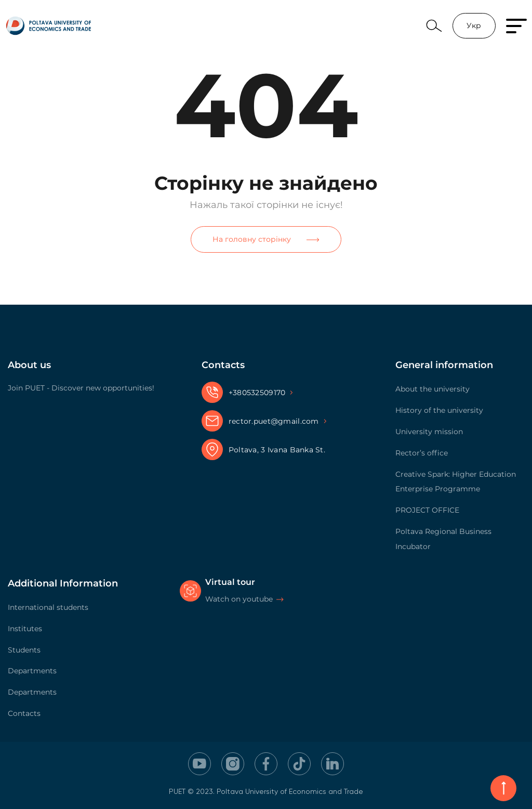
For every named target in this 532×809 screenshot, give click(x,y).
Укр (474, 25)
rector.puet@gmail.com (274, 421)
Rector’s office (422, 453)
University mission (429, 432)
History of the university (439, 410)
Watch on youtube (239, 599)
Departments (32, 671)
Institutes (25, 629)
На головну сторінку (266, 239)
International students (48, 607)
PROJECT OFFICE (427, 510)
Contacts (24, 713)
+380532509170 (257, 393)
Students (24, 650)
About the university (433, 389)
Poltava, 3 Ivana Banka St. (277, 450)
